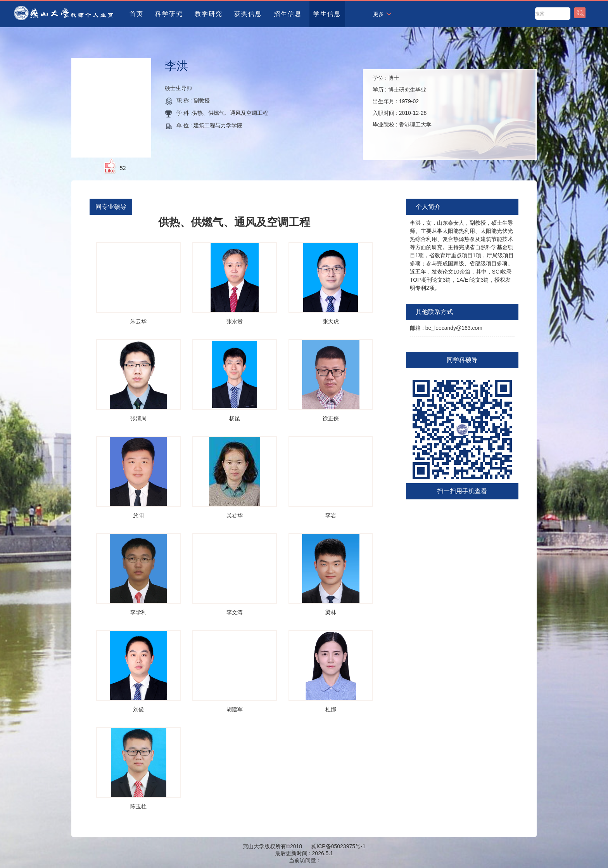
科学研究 (169, 14)
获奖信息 (248, 14)
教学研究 (209, 14)
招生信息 (288, 14)
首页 (136, 14)
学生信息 (327, 14)
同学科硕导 (462, 360)
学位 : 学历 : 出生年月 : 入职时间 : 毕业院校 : (402, 101)
